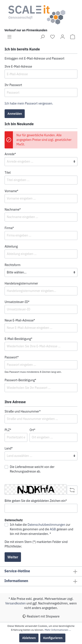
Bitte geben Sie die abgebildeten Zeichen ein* (36, 501)
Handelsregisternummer (21, 283)
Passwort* (12, 357)
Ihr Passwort (13, 85)
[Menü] (9, 37)
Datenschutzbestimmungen (46, 525)
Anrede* (10, 154)
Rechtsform (13, 265)
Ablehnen (29, 638)
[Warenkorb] (73, 37)
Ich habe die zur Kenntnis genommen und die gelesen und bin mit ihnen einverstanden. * (42, 529)
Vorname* (11, 191)
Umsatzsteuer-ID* (17, 302)
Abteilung (11, 246)
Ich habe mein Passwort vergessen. (29, 103)
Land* (9, 448)
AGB (53, 529)
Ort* (32, 430)
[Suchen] (42, 37)
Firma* (9, 228)
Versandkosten (16, 603)
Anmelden (15, 114)
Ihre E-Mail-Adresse (18, 67)
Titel (8, 173)
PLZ (8, 430)
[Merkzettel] (52, 37)
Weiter (13, 557)
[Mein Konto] (63, 37)
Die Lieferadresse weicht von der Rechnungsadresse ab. (32, 469)
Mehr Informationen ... (58, 630)
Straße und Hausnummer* (23, 411)
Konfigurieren (53, 638)
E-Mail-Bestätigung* (18, 339)
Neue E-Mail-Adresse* (20, 320)
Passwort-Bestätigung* (20, 380)
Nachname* (13, 210)
